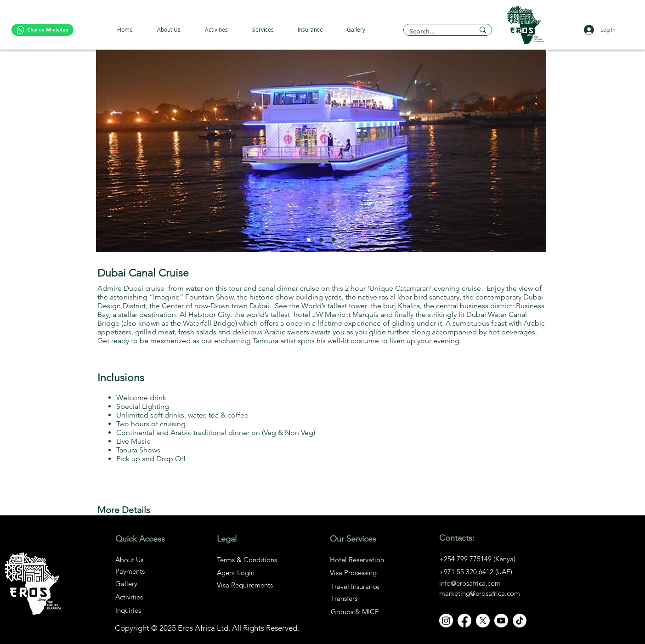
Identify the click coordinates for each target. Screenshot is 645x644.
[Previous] (111, 151)
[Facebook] (464, 621)
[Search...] (435, 31)
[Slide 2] (321, 240)
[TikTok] (520, 621)
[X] (483, 621)
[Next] (532, 151)
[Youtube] (501, 621)
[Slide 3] (334, 240)
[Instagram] (446, 621)
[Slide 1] (309, 240)
